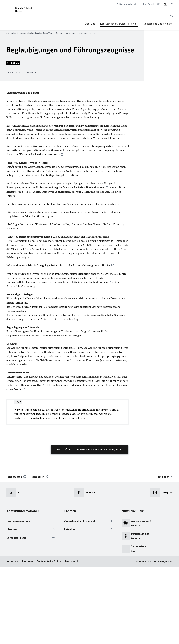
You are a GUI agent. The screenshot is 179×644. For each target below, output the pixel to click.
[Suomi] (172, 4)
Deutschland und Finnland (158, 24)
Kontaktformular (98, 359)
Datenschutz (12, 638)
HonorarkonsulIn (31, 462)
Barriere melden (73, 638)
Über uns (90, 24)
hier (108, 343)
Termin (18, 466)
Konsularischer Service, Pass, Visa (119, 24)
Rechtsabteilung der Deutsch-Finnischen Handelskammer (72, 265)
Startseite (12, 33)
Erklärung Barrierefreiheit (49, 638)
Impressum (27, 638)
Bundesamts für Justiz (47, 232)
